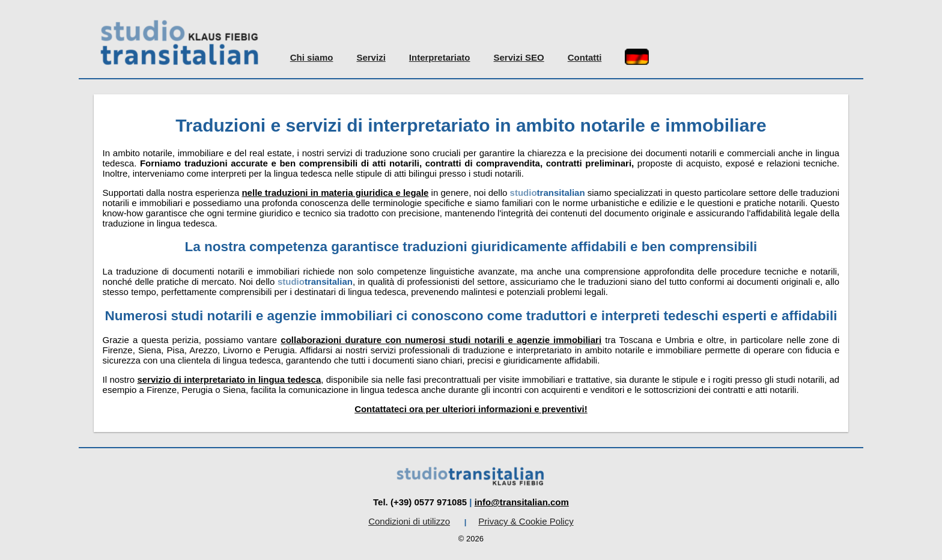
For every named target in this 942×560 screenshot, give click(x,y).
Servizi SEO (519, 57)
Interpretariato (440, 57)
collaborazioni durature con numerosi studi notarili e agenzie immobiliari (441, 340)
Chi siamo (312, 57)
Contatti (585, 57)
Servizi (371, 57)
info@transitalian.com (522, 502)
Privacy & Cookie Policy (526, 521)
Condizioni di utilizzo (409, 521)
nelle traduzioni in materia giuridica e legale (335, 193)
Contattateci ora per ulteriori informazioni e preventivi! (471, 409)
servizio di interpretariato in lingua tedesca (229, 379)
